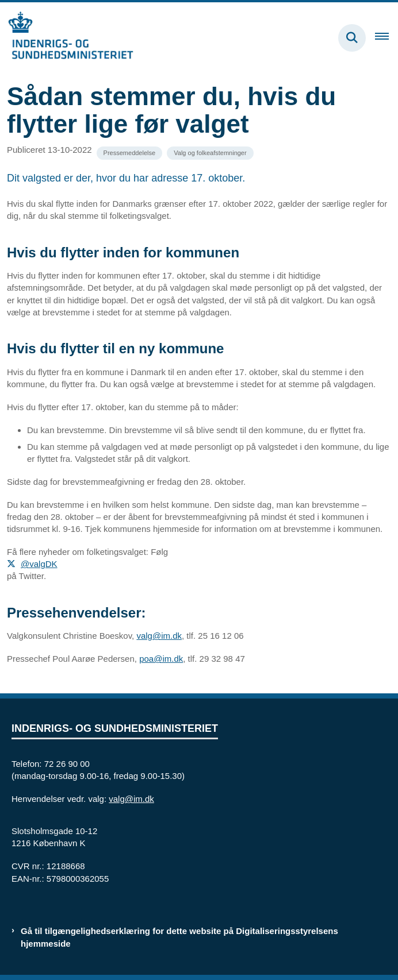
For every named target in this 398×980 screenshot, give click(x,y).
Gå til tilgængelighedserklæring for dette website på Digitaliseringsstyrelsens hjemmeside (179, 937)
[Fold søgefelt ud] (352, 38)
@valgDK (39, 564)
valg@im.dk (159, 636)
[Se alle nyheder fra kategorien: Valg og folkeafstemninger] (210, 153)
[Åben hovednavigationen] (386, 38)
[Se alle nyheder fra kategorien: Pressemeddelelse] (130, 153)
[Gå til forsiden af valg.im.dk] (67, 38)
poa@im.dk (161, 659)
